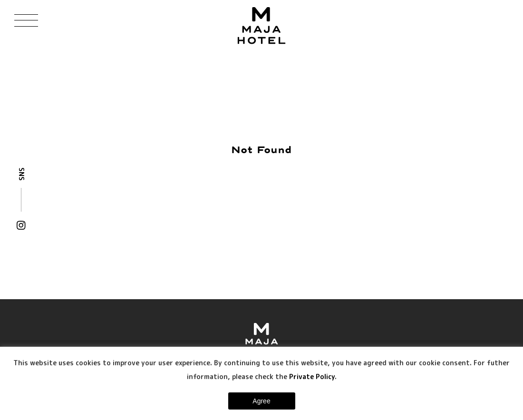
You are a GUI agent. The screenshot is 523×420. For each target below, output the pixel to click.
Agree (261, 401)
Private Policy (312, 376)
